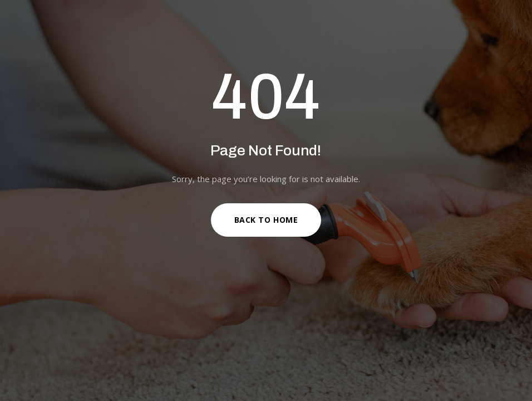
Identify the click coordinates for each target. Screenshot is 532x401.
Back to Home (266, 220)
